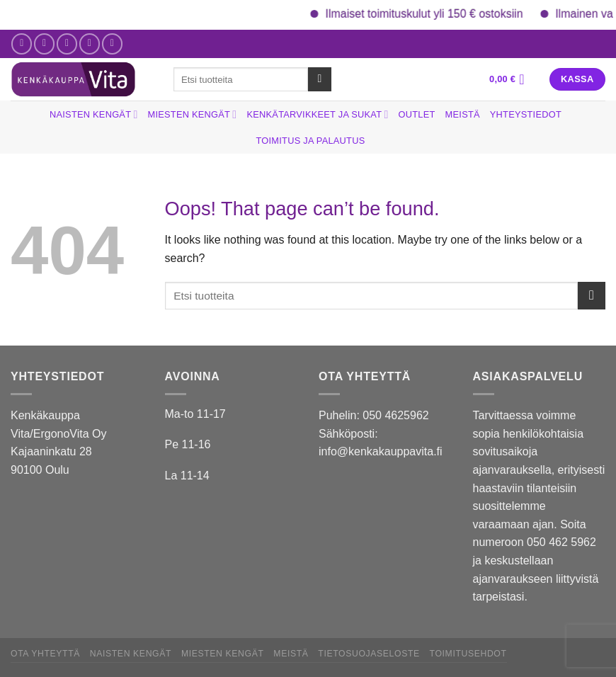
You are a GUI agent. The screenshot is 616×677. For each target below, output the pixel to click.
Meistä (463, 114)
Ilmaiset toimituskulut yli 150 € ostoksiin (437, 14)
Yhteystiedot (526, 114)
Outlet (417, 114)
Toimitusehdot (468, 654)
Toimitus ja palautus (311, 141)
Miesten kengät (193, 114)
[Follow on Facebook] (22, 44)
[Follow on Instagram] (44, 44)
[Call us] (90, 44)
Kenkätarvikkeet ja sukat (317, 114)
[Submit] (320, 79)
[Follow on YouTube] (112, 44)
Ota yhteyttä (45, 654)
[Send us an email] (67, 44)
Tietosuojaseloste (369, 654)
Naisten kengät (94, 114)
